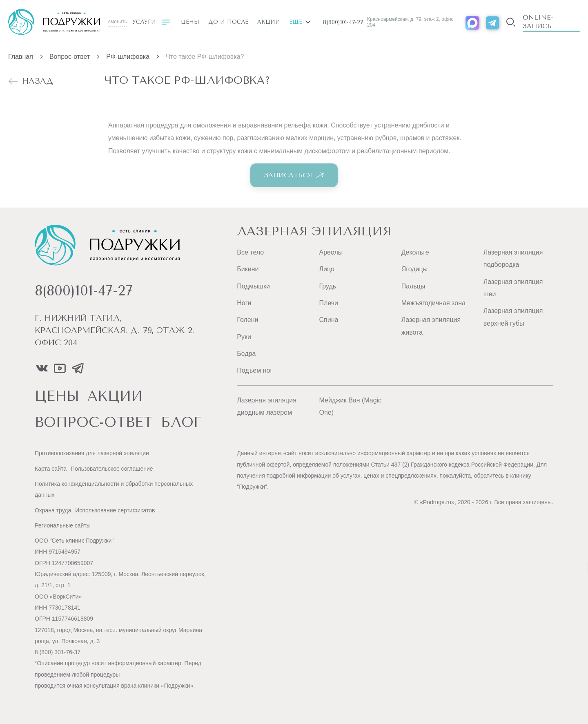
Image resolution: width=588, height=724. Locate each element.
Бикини (248, 269)
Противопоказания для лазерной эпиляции (92, 453)
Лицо (326, 269)
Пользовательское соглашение (112, 469)
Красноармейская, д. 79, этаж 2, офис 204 (410, 22)
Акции (269, 22)
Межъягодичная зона (433, 303)
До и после (228, 22)
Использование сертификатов (115, 510)
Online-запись (538, 22)
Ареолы (331, 252)
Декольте (415, 252)
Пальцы (413, 286)
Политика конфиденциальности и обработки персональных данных (114, 489)
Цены (190, 22)
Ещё (300, 22)
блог (181, 422)
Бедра (246, 354)
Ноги (244, 303)
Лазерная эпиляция (314, 231)
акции (115, 396)
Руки (244, 337)
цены (57, 396)
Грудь (327, 286)
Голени (247, 320)
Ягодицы (415, 269)
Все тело (250, 252)
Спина (329, 320)
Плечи (328, 303)
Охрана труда (53, 510)
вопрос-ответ (94, 422)
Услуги (151, 22)
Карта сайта (51, 469)
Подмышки (253, 286)
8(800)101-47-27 (343, 22)
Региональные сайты (63, 525)
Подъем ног (255, 370)
